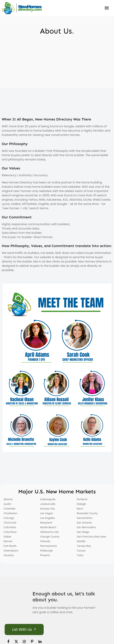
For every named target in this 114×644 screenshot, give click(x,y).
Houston (9, 555)
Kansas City (47, 509)
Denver (8, 541)
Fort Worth (10, 546)
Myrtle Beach (48, 527)
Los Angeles (47, 518)
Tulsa (80, 555)
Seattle (81, 541)
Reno (80, 509)
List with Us (22, 629)
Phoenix (45, 555)
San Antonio (84, 523)
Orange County (50, 537)
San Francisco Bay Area (91, 537)
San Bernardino (86, 527)
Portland (82, 499)
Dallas (7, 537)
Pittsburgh (46, 551)
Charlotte (9, 509)
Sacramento (85, 518)
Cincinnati (10, 523)
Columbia (10, 527)
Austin (7, 504)
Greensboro (11, 551)
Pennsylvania (48, 546)
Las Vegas (46, 513)
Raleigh (81, 504)
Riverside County (87, 513)
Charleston (10, 513)
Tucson (81, 551)
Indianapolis (48, 499)
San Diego (83, 532)
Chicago (9, 518)
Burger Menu (107, 8)
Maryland (46, 523)
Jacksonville (48, 504)
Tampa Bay (84, 546)
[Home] (22, 8)
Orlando (45, 541)
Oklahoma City (49, 532)
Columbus (10, 532)
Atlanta (8, 499)
